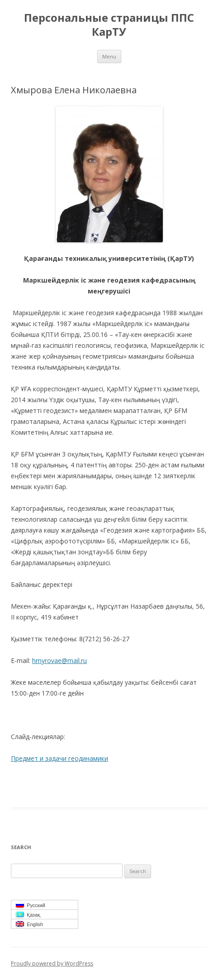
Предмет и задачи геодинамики (59, 758)
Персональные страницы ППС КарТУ (109, 25)
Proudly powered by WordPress (52, 963)
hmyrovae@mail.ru (59, 661)
